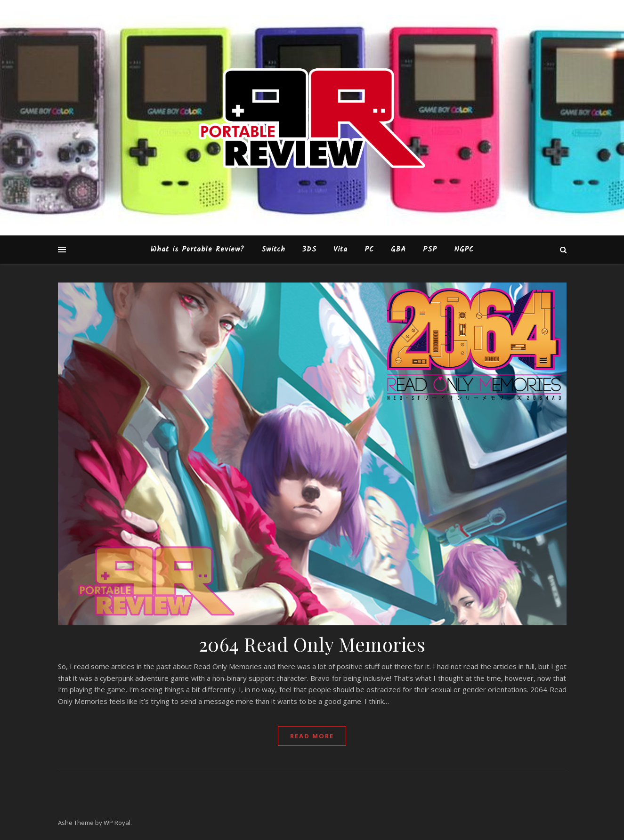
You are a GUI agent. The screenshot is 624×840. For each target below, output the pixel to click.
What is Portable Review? (198, 250)
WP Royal (117, 823)
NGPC (464, 250)
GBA (398, 250)
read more (312, 736)
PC (369, 250)
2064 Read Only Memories (312, 644)
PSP (430, 250)
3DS (309, 250)
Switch (273, 250)
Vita (340, 250)
